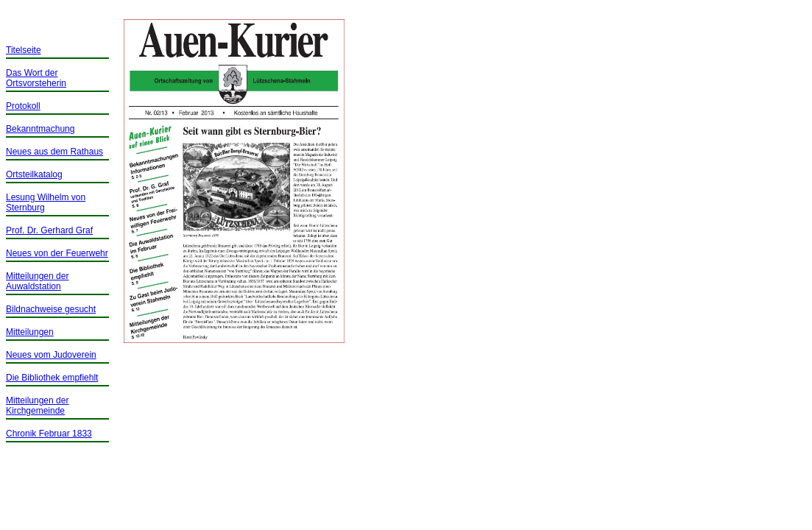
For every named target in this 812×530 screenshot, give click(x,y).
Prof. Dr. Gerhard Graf (49, 230)
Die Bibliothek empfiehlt (52, 378)
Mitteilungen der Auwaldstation (37, 281)
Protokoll (23, 106)
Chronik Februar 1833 (49, 434)
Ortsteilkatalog (34, 174)
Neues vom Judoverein (51, 355)
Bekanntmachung (40, 129)
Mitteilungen (30, 332)
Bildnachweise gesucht (51, 309)
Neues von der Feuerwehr (57, 253)
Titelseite (24, 50)
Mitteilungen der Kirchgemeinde (37, 406)
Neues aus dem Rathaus (54, 152)
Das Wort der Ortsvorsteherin (36, 78)
